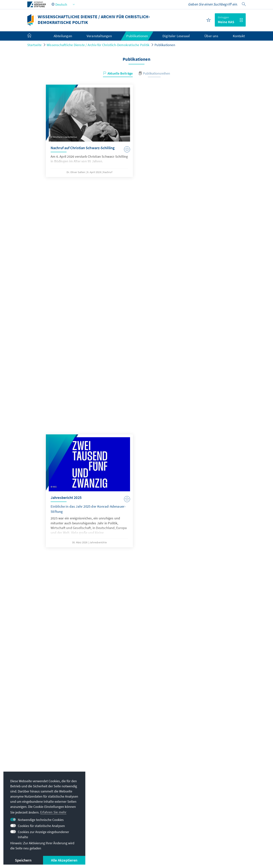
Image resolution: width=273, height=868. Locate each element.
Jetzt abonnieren (136, 765)
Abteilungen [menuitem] (63, 36)
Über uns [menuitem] (211, 36)
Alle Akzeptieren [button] (64, 860)
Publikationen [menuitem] (137, 36)
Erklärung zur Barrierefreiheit (129, 849)
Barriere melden (167, 849)
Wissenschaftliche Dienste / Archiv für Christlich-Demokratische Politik (98, 45)
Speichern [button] (23, 860)
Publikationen (165, 45)
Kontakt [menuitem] (239, 36)
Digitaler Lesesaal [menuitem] (176, 36)
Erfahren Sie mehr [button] (53, 812)
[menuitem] (33, 36)
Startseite (34, 45)
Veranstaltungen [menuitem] (99, 36)
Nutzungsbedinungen (87, 849)
